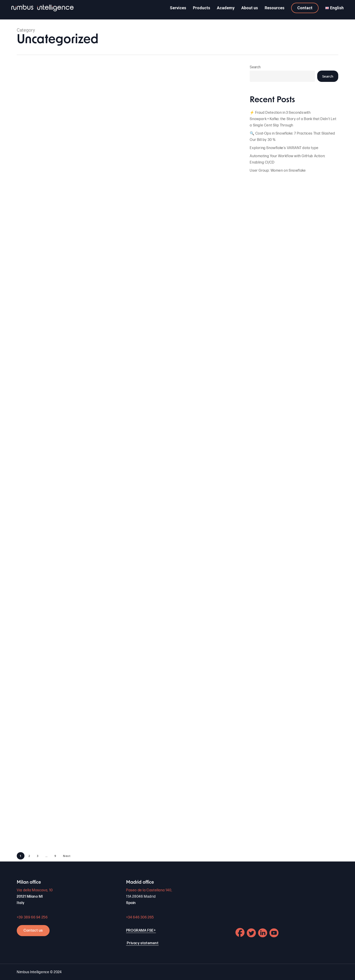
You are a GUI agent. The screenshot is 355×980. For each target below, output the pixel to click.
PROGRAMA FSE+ (141, 931)
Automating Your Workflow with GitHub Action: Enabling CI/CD (287, 159)
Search (255, 67)
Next (67, 856)
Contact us (33, 931)
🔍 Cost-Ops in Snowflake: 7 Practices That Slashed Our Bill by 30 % (292, 137)
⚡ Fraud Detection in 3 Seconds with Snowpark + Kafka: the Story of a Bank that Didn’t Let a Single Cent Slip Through (293, 119)
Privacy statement (143, 943)
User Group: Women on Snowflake (278, 171)
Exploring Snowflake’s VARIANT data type (284, 148)
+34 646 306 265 (140, 917)
